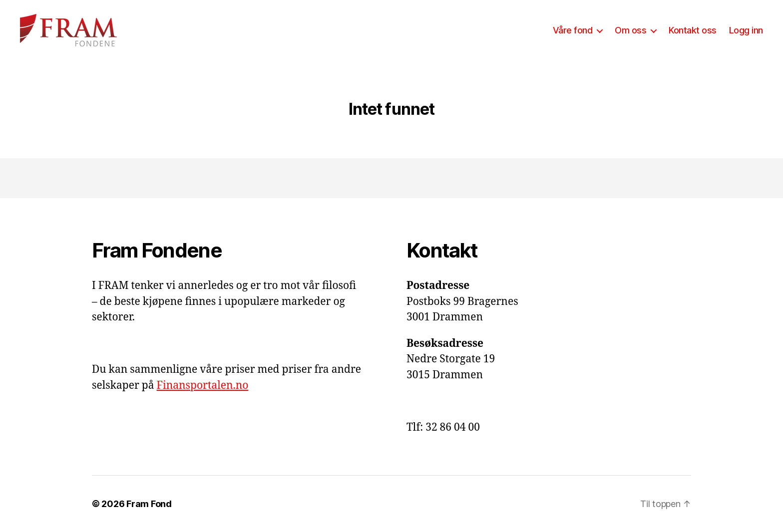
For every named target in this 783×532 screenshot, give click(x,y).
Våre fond (573, 30)
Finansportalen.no (203, 386)
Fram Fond (149, 504)
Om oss (630, 30)
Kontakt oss (693, 30)
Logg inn (746, 30)
